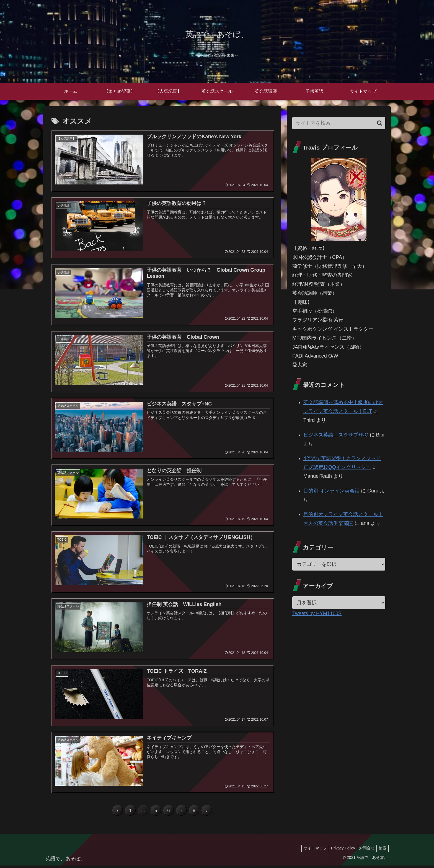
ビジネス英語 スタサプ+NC (336, 435)
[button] (380, 123)
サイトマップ (309, 851)
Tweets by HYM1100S (317, 613)
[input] (339, 123)
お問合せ (364, 851)
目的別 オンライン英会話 (331, 491)
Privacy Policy (339, 851)
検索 (382, 851)
